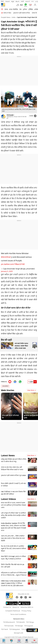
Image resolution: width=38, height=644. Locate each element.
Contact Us (7, 607)
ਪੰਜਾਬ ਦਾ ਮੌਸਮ (7, 13)
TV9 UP (24, 629)
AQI (21, 5)
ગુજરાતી (28, 1)
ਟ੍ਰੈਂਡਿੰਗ (31, 9)
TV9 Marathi (21, 622)
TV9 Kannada (9, 626)
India (14, 17)
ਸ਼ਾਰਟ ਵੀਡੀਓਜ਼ (14, 9)
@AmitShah (6, 257)
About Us (16, 607)
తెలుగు (17, 1)
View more (32, 455)
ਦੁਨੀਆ (25, 9)
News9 (8, 1)
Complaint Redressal (13, 611)
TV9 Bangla (19, 626)
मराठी (22, 1)
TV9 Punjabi (10, 115)
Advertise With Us (27, 607)
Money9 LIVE (19, 633)
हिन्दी (2, 1)
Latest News (8, 455)
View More (32, 390)
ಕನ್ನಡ (13, 1)
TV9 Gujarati (29, 626)
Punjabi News (6, 17)
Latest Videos (8, 499)
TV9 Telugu (30, 622)
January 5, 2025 (7, 271)
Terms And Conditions (18, 614)
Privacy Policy (26, 611)
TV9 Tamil (5, 629)
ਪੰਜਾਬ (6, 9)
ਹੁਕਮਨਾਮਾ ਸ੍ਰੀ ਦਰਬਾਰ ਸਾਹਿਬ (22, 13)
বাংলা (33, 1)
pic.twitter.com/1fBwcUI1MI (13, 264)
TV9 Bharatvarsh (9, 622)
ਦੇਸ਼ (20, 9)
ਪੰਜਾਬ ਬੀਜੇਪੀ (5, 386)
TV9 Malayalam (15, 629)
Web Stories (8, 390)
